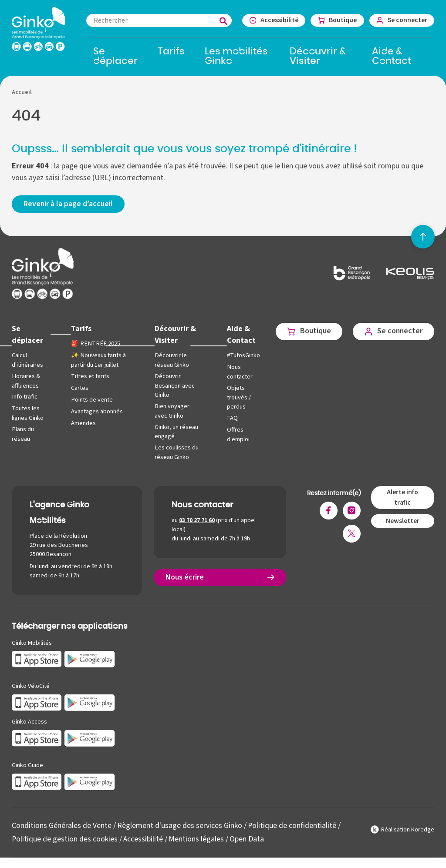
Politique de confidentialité (292, 825)
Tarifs (81, 329)
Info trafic (24, 397)
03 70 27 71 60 (197, 520)
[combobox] (158, 20)
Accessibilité (144, 838)
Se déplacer (27, 335)
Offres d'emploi (237, 434)
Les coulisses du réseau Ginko (176, 452)
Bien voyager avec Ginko (171, 411)
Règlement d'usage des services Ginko (180, 825)
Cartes (79, 388)
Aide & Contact (240, 335)
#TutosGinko (242, 356)
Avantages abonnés (96, 411)
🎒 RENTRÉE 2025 (94, 344)
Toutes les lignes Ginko (28, 413)
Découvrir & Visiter (175, 335)
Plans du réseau (23, 434)
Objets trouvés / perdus (238, 397)
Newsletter (403, 520)
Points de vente (91, 400)
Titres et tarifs (90, 376)
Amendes (83, 423)
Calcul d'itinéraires (27, 360)
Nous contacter (238, 372)
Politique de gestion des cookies (65, 838)
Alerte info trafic (402, 497)
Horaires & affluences (26, 381)
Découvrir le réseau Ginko (171, 360)
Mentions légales (197, 838)
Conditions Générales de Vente (62, 825)
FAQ (231, 418)
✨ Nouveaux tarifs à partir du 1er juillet (98, 360)
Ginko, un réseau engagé (176, 431)
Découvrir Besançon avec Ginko (174, 385)
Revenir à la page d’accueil (68, 204)
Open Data (247, 838)
